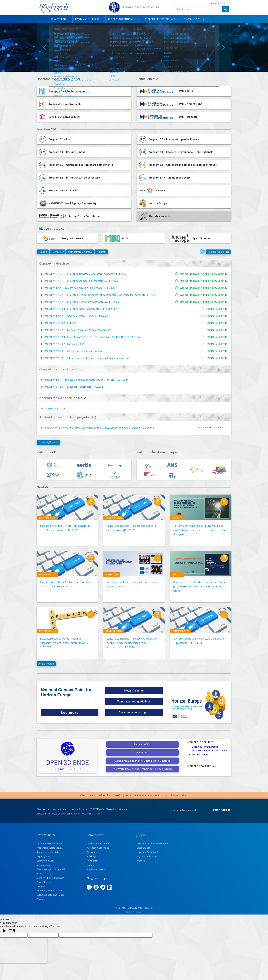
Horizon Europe (158, 203)
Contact (41, 899)
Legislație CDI (143, 848)
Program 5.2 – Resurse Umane (62, 152)
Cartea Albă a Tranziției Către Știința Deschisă (142, 761)
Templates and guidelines (134, 702)
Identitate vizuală (96, 869)
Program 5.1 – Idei (54, 139)
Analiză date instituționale (65, 104)
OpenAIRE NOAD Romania (205, 747)
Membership (43, 865)
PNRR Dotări (187, 91)
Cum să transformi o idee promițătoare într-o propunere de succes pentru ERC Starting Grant (200, 586)
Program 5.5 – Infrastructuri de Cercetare (69, 178)
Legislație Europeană (147, 852)
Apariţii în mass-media (98, 848)
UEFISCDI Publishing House (51, 895)
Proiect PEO (112, 574)
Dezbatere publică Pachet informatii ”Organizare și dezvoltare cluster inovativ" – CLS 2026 (66, 643)
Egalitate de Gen (45, 861)
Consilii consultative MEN (64, 117)
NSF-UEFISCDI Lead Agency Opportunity (73, 203)
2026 (224, 427)
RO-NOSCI (142, 752)
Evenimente (93, 852)
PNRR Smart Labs (191, 104)
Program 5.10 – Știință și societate (164, 178)
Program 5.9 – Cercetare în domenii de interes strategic (178, 165)
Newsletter (58, 252)
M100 (117, 238)
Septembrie (215, 427)
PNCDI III (152, 190)
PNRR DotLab (188, 117)
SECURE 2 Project (201, 754)
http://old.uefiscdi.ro (174, 795)
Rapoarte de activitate (48, 852)
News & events (134, 691)
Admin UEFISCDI (218, 3)
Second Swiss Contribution (70, 216)
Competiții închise (48, 442)
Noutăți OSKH (142, 744)
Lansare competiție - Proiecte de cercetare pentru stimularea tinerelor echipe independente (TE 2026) (132, 643)
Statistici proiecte (155, 216)
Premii (40, 873)
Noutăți (43, 252)
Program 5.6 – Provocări (58, 190)
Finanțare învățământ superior (67, 91)
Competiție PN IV (47, 518)
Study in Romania (61, 238)
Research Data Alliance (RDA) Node (210, 751)
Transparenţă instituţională (51, 869)
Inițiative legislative (147, 856)
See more (70, 713)
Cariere (40, 886)
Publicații (101, 252)
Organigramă (43, 856)
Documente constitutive (49, 844)
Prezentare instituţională (50, 848)
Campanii (91, 865)
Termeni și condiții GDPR (49, 891)
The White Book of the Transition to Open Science (142, 769)
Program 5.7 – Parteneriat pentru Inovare (169, 139)
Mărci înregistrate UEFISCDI (51, 878)
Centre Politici (44, 882)
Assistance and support (134, 712)
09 (207, 427)
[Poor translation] (12, 931)
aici (214, 766)
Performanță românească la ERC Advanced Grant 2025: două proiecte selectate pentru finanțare (199, 530)
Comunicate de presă (80, 252)
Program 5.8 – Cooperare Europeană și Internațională (176, 152)
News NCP (177, 518)
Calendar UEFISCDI (218, 252)
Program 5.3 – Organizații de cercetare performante (76, 165)
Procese (141, 861)
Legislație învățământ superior (152, 844)
